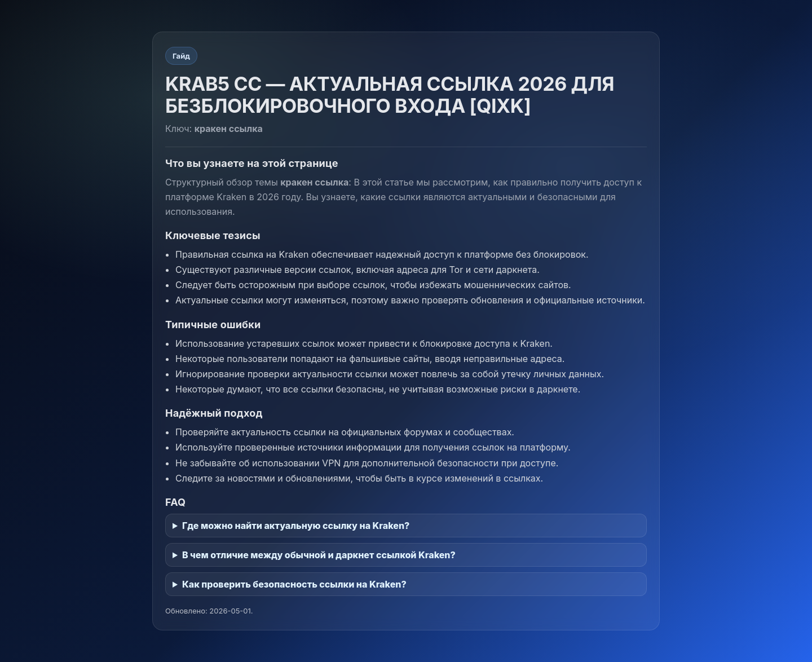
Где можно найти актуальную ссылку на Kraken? (296, 526)
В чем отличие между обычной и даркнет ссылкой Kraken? (319, 555)
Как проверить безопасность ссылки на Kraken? (294, 584)
